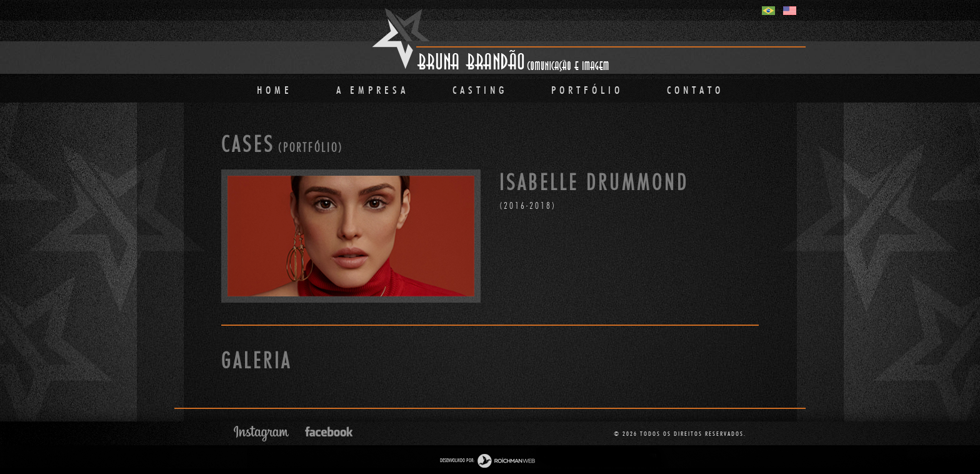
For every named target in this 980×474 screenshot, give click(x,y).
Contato (695, 90)
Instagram (261, 434)
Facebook (329, 431)
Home (275, 90)
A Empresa (372, 90)
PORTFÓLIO (587, 90)
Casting (480, 90)
